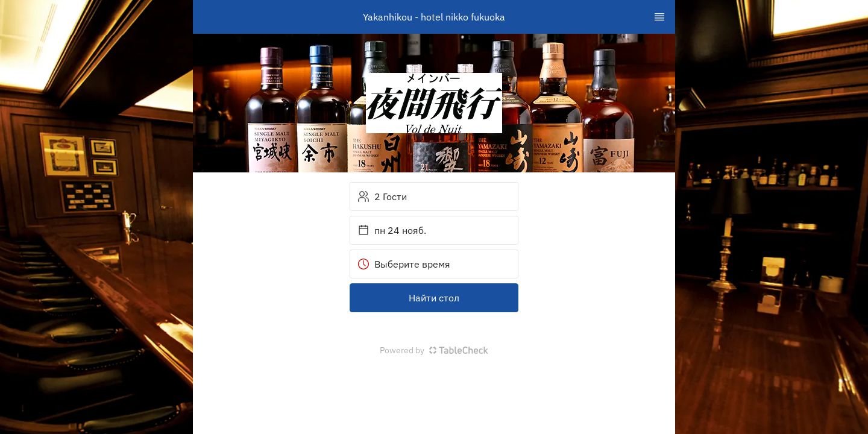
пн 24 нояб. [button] (392, 230)
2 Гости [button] (382, 197)
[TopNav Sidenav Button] (659, 17)
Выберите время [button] (404, 264)
